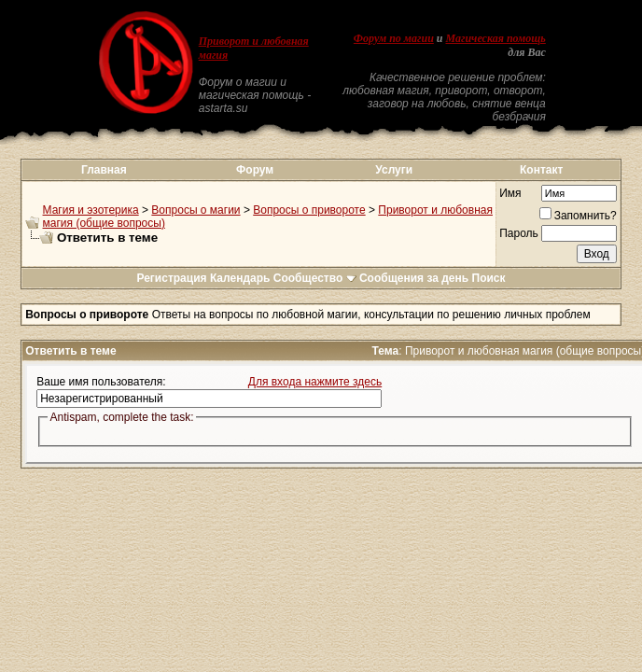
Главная (104, 170)
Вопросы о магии (195, 210)
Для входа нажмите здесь (315, 382)
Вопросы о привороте (309, 210)
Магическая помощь (496, 38)
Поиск (489, 278)
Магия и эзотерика (91, 210)
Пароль (519, 233)
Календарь (240, 278)
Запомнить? (578, 216)
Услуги (394, 170)
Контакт (541, 170)
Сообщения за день (414, 278)
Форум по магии (394, 38)
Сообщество (315, 278)
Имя (510, 193)
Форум (255, 170)
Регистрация (171, 278)
